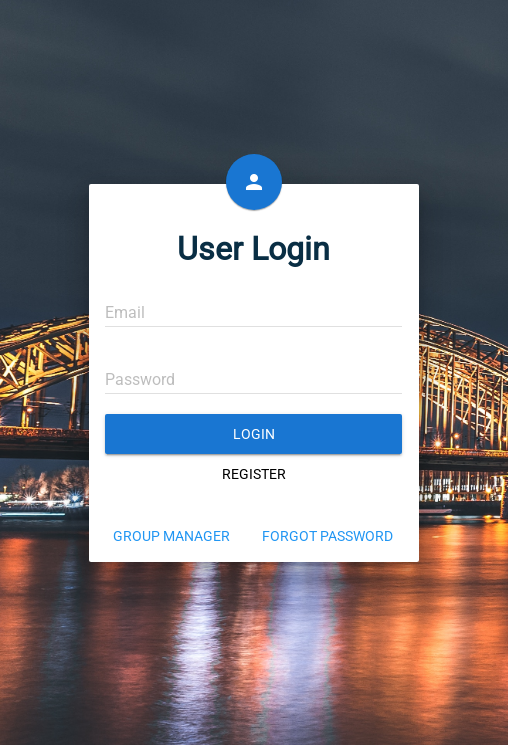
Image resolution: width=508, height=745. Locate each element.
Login (253, 434)
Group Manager (171, 536)
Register (254, 474)
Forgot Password (327, 536)
